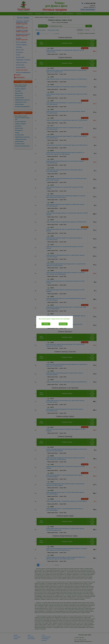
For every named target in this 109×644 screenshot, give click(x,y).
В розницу (63, 324)
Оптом (46, 324)
